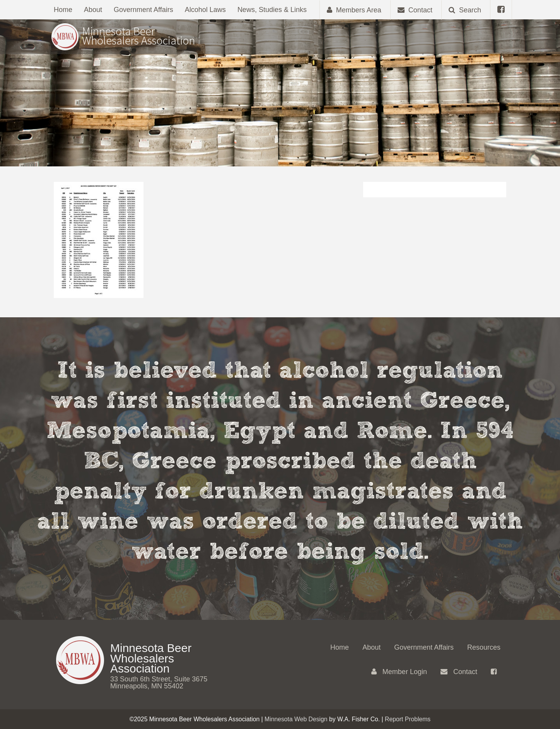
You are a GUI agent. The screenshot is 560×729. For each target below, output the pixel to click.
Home (63, 10)
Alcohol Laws (205, 10)
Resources (484, 647)
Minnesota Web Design (296, 719)
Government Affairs (143, 10)
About (93, 10)
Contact (459, 672)
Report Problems (408, 719)
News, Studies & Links (272, 10)
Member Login (399, 672)
